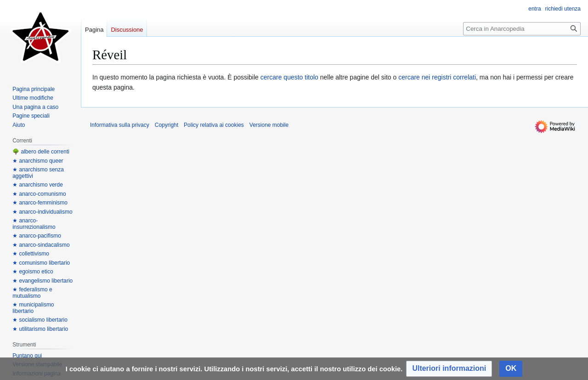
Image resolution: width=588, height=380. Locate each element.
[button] (449, 369)
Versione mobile (269, 125)
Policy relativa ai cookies (214, 125)
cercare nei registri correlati (437, 77)
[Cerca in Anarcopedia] (522, 29)
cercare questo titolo (289, 77)
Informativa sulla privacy (120, 125)
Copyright (167, 125)
